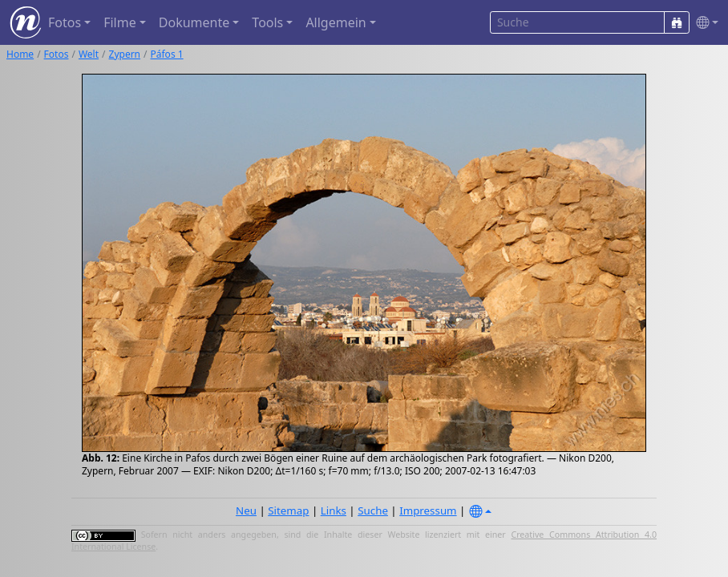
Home (20, 54)
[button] (704, 23)
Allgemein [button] (336, 22)
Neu (246, 510)
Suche (373, 510)
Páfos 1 (167, 54)
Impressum (428, 510)
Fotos (57, 54)
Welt (89, 54)
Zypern (125, 54)
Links (334, 510)
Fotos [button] (65, 22)
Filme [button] (120, 22)
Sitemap (288, 510)
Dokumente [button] (194, 22)
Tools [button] (267, 22)
